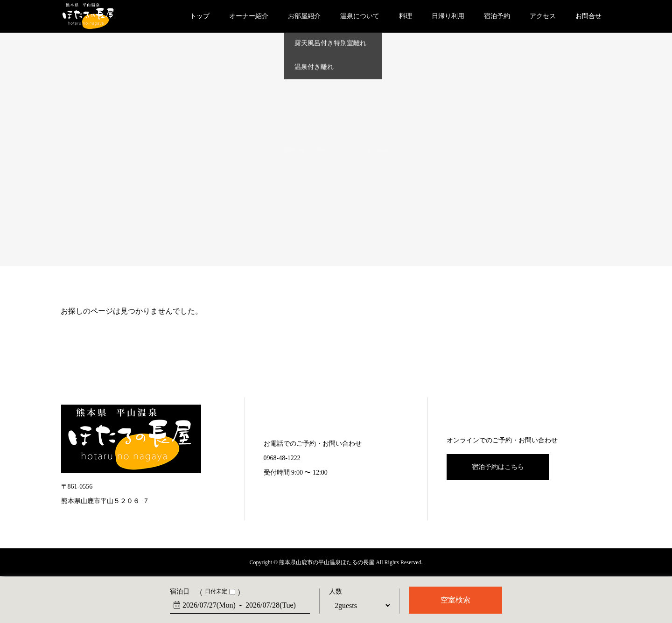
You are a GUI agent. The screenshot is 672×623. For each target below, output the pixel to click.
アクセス (543, 16)
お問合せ (588, 16)
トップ (200, 16)
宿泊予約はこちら (498, 467)
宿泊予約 (497, 16)
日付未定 (216, 591)
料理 (406, 16)
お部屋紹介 (304, 16)
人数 (336, 592)
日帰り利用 (448, 16)
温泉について (360, 16)
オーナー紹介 (249, 16)
